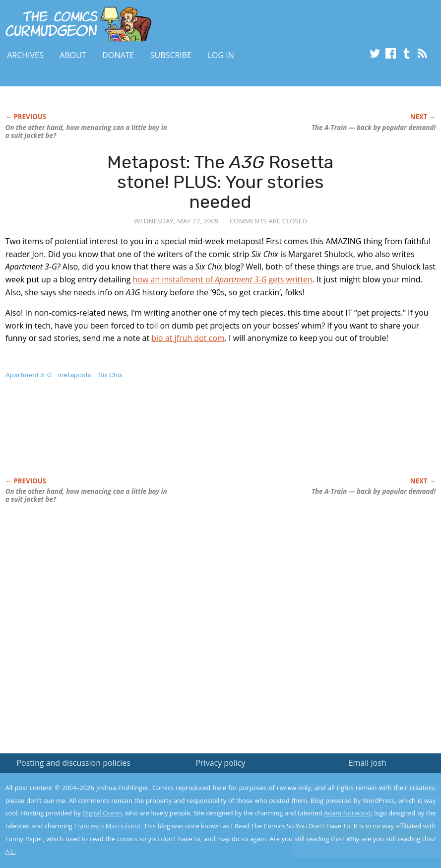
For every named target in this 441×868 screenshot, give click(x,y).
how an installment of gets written (223, 279)
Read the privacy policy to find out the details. (352, 806)
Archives (25, 55)
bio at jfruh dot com (188, 338)
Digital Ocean (102, 813)
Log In (221, 55)
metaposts (75, 375)
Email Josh (368, 763)
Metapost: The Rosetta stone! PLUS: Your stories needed (220, 182)
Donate (118, 55)
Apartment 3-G (29, 375)
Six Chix (110, 375)
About (73, 55)
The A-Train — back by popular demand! (374, 128)
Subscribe (171, 55)
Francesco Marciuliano (107, 826)
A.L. (11, 851)
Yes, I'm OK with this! (357, 831)
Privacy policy (220, 763)
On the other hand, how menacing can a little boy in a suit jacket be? (86, 132)
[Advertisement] (186, 439)
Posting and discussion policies (73, 763)
